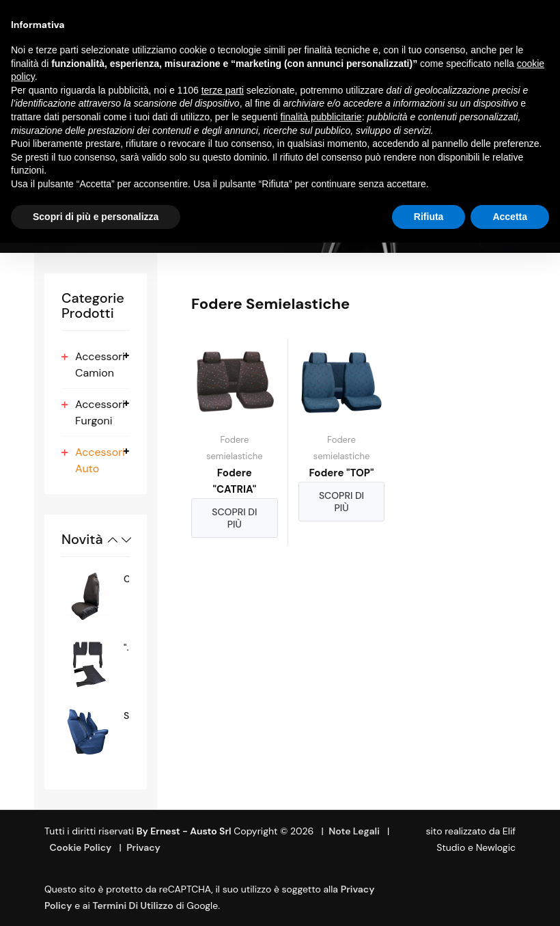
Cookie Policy (80, 847)
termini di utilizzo (133, 905)
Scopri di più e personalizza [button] (96, 217)
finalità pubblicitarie (321, 117)
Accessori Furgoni (100, 412)
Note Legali (354, 831)
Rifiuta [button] (429, 217)
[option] (96, 596)
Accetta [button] (510, 217)
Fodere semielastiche (235, 448)
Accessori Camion (100, 365)
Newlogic (496, 847)
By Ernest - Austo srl (184, 831)
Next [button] (126, 540)
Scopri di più (234, 518)
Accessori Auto (100, 460)
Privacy (143, 847)
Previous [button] (113, 540)
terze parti (223, 90)
